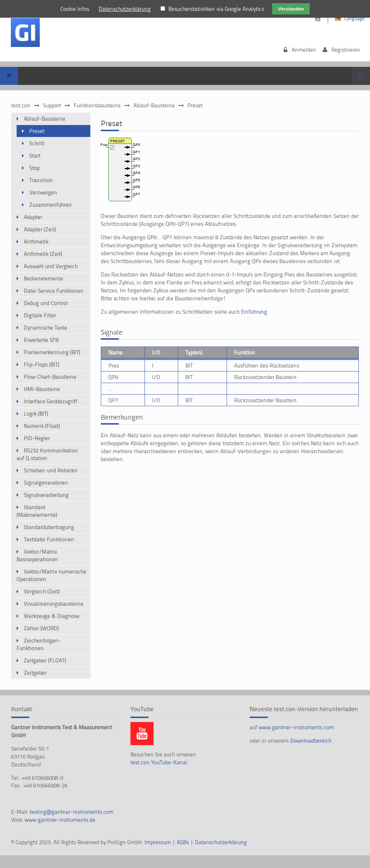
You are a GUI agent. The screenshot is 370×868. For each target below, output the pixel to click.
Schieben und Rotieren (51, 470)
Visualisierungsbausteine (54, 604)
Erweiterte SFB (41, 340)
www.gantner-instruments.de (60, 820)
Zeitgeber (35, 673)
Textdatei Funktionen (49, 539)
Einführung (254, 312)
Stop (35, 168)
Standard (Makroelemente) (37, 511)
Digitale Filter (40, 315)
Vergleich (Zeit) (42, 591)
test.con (21, 105)
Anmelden (304, 50)
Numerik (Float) (42, 426)
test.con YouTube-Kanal (159, 762)
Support (52, 105)
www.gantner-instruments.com (296, 727)
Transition (41, 180)
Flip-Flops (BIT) (42, 364)
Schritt (37, 143)
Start (35, 156)
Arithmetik (36, 242)
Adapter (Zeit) (40, 229)
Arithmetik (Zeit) (43, 254)
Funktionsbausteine (97, 105)
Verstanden (291, 9)
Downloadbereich (311, 741)
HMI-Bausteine (42, 389)
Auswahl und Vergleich (51, 266)
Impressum (158, 842)
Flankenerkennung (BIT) (52, 352)
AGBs (184, 842)
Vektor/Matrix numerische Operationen (51, 575)
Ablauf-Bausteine (154, 105)
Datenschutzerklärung (221, 842)
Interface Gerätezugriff (51, 401)
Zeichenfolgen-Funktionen (39, 644)
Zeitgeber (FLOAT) (45, 660)
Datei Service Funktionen (54, 291)
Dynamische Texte (46, 328)
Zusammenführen (51, 205)
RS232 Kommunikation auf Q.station (47, 454)
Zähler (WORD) (41, 628)
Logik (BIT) (36, 414)
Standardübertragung (49, 527)
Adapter (33, 217)
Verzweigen (43, 192)
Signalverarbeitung (46, 495)
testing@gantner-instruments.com (72, 812)
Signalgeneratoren (46, 483)
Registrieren (346, 50)
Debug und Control (46, 303)
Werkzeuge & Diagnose (52, 616)
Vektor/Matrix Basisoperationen (37, 555)
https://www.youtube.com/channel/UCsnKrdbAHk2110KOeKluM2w (318, 19)
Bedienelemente (44, 278)
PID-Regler (37, 438)
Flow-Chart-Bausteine (50, 377)
